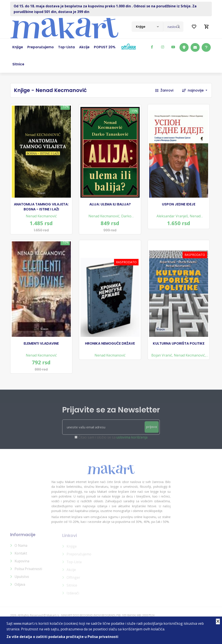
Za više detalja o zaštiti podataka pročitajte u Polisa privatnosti (63, 637)
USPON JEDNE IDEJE (179, 205)
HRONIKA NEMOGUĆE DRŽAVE (110, 346)
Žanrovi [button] (164, 90)
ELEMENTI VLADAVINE (41, 346)
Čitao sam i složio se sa (113, 444)
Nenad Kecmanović (41, 217)
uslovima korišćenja (132, 444)
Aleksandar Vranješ (172, 217)
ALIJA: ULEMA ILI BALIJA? (110, 205)
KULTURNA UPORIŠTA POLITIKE (179, 346)
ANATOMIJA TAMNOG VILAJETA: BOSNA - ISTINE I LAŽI (41, 208)
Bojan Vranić (162, 358)
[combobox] (147, 27)
